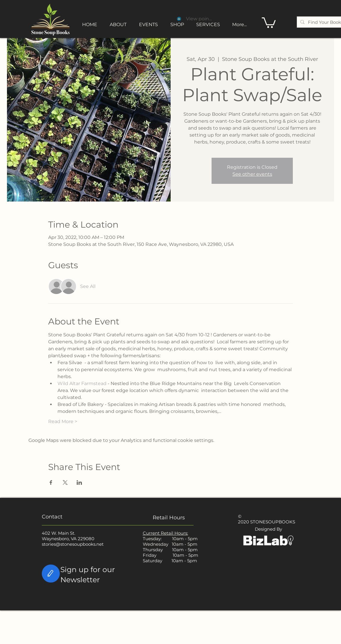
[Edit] (51, 574)
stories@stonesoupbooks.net (73, 544)
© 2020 (243, 519)
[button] (269, 22)
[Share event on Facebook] (51, 482)
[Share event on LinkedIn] (79, 482)
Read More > (63, 421)
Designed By (268, 529)
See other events (252, 174)
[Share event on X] (65, 482)
